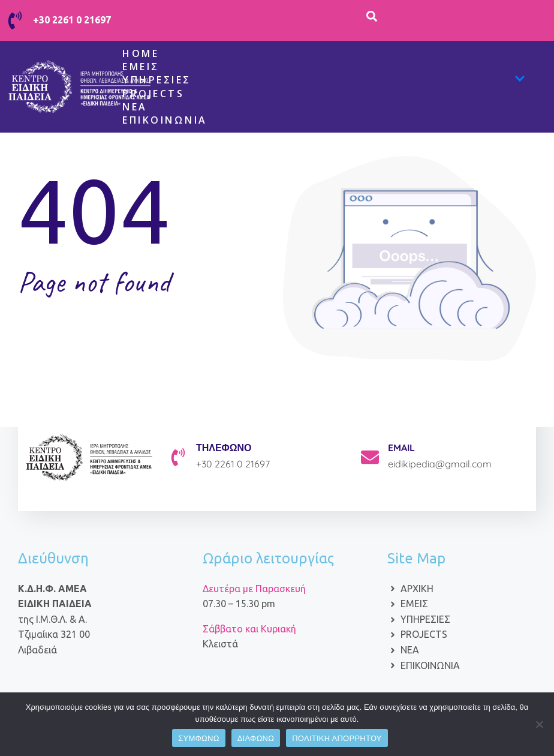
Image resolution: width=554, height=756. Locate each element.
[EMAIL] (370, 457)
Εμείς (141, 67)
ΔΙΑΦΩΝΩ (256, 738)
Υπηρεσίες (324, 80)
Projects (153, 94)
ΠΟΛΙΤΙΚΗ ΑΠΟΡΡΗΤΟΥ (337, 738)
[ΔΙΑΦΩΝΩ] (539, 724)
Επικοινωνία (165, 120)
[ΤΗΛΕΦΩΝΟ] (178, 457)
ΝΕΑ (135, 107)
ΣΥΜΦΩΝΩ (198, 738)
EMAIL (401, 448)
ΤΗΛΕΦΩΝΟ (224, 448)
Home (141, 53)
